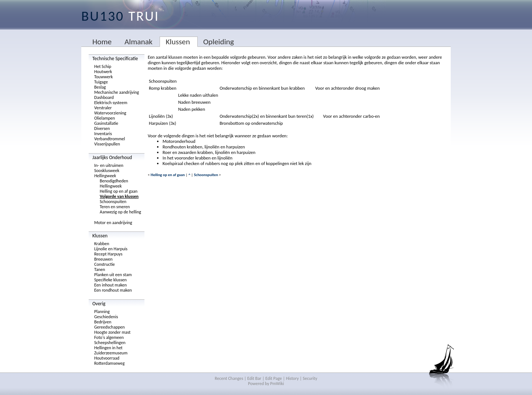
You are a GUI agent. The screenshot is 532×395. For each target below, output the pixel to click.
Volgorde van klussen (119, 196)
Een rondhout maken (113, 290)
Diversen (102, 128)
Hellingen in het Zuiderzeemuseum (111, 350)
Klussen (178, 42)
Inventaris (103, 134)
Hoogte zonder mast (112, 332)
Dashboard (104, 97)
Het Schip (103, 66)
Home (102, 42)
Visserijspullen (107, 144)
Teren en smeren (115, 207)
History (292, 378)
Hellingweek (105, 176)
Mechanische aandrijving (117, 92)
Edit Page (274, 378)
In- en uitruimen (109, 165)
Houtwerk (103, 72)
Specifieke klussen (110, 280)
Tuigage (101, 82)
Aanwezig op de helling (120, 212)
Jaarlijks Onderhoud (112, 157)
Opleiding (219, 42)
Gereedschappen (110, 327)
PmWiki (277, 384)
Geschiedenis (106, 317)
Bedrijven (103, 322)
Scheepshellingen (110, 343)
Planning (102, 312)
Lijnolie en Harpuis (111, 249)
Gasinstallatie (106, 123)
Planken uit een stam (113, 275)
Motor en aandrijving (113, 223)
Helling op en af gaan (119, 191)
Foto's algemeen (109, 337)
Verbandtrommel (110, 139)
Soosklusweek (107, 171)
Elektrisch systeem (111, 103)
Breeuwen (103, 259)
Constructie (105, 264)
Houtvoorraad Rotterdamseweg (109, 361)
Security (310, 378)
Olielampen (105, 118)
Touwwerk (103, 77)
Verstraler (103, 108)
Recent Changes (229, 378)
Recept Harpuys (108, 254)
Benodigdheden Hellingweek (114, 183)
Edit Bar (254, 378)
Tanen (100, 269)
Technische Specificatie (115, 59)
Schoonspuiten (113, 202)
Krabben (102, 244)
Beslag (100, 87)
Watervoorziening (110, 113)
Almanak (139, 42)
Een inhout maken (110, 285)
